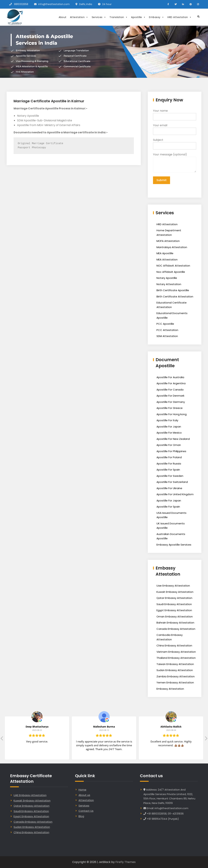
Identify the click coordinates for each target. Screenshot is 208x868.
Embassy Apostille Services (174, 545)
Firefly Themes (125, 862)
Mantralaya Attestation (172, 247)
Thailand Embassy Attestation (176, 658)
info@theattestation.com (54, 4)
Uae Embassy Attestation (173, 586)
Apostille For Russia (169, 464)
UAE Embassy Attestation (30, 795)
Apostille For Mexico (169, 433)
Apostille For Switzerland (172, 482)
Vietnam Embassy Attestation (176, 652)
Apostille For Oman (169, 445)
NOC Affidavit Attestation (173, 266)
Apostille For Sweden (170, 476)
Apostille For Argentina (171, 383)
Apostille (138, 17)
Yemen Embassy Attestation (175, 682)
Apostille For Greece (170, 408)
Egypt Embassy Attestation (174, 610)
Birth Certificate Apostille (173, 290)
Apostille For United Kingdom (175, 494)
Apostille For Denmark (170, 396)
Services (99, 17)
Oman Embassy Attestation (175, 616)
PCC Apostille (165, 324)
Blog (81, 816)
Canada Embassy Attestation (176, 629)
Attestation (79, 17)
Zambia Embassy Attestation (176, 676)
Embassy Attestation (170, 689)
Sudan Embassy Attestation (175, 670)
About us (84, 795)
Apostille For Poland (169, 457)
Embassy (156, 17)
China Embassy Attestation (174, 645)
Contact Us (86, 811)
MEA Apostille (165, 253)
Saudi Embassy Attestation (174, 604)
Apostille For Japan (169, 427)
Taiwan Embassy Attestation (175, 664)
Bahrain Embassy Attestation (175, 623)
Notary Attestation (169, 284)
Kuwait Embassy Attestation (175, 592)
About (63, 17)
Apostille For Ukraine (169, 488)
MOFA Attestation (168, 241)
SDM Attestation (167, 336)
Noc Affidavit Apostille (171, 272)
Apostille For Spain (168, 470)
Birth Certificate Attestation (175, 296)
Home (82, 790)
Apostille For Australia (170, 377)
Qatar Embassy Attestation (174, 598)
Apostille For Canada (170, 390)
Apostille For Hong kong (172, 414)
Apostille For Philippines (171, 451)
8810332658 (21, 4)
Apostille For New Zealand (173, 439)
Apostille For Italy (167, 420)
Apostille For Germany (171, 402)
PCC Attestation (167, 330)
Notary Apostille (167, 278)
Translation (119, 17)
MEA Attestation (167, 259)
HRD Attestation (179, 17)
